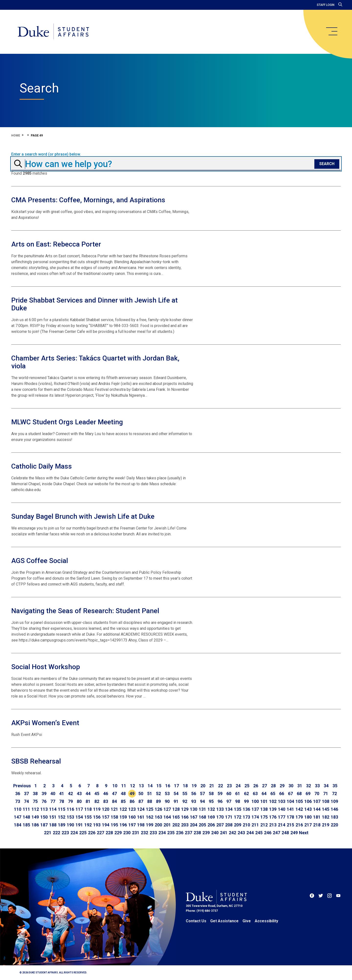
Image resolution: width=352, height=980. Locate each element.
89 (158, 801)
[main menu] (331, 31)
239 (206, 833)
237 (188, 833)
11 (124, 786)
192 (88, 825)
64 (264, 794)
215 (290, 825)
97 (229, 801)
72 (334, 794)
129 (185, 809)
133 (220, 809)
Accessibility (266, 921)
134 (229, 809)
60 (229, 794)
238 (197, 833)
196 (123, 825)
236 (180, 833)
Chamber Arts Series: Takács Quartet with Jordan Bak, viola (95, 362)
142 (299, 809)
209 (238, 825)
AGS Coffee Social (40, 561)
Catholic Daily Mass (42, 466)
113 (44, 809)
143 (308, 809)
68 (299, 794)
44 (88, 794)
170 (220, 817)
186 (35, 825)
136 (246, 809)
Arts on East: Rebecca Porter (56, 244)
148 (26, 817)
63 (255, 794)
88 (150, 801)
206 (211, 825)
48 (123, 794)
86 (132, 801)
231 (136, 833)
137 (255, 809)
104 (290, 801)
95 (211, 801)
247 (276, 833)
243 (241, 833)
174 (255, 817)
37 (26, 794)
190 (70, 825)
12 (132, 786)
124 (141, 809)
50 (141, 794)
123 (132, 809)
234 (162, 833)
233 (153, 833)
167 (194, 817)
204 (194, 825)
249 (294, 833)
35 (335, 786)
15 (159, 786)
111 (26, 809)
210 (246, 825)
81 (88, 801)
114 (53, 809)
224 (74, 833)
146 (334, 809)
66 (282, 794)
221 (48, 833)
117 (79, 809)
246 (268, 833)
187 (44, 825)
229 (118, 833)
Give (247, 921)
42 (70, 794)
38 (35, 794)
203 (185, 825)
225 (83, 833)
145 (326, 809)
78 (62, 801)
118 (88, 809)
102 (273, 801)
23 (229, 786)
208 (229, 825)
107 (317, 801)
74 (26, 801)
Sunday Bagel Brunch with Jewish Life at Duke (83, 516)
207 (220, 825)
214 (282, 825)
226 (92, 833)
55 (185, 794)
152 (62, 817)
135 (238, 809)
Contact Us (196, 921)
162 (150, 817)
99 (246, 801)
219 (326, 825)
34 (326, 786)
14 (150, 786)
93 (194, 801)
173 (246, 817)
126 (158, 809)
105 (299, 801)
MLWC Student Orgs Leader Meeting (67, 422)
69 (308, 794)
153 (70, 817)
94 (202, 801)
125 (150, 809)
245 (259, 833)
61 (238, 794)
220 (334, 825)
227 (100, 833)
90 (167, 801)
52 (158, 794)
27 (264, 786)
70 (317, 794)
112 (35, 809)
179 (299, 817)
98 (238, 801)
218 (317, 825)
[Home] (53, 32)
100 (255, 801)
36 (18, 794)
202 (176, 825)
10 (115, 786)
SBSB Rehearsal (36, 761)
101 (264, 801)
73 (18, 801)
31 (300, 786)
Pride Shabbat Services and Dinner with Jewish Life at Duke (94, 304)
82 (97, 801)
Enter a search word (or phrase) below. (46, 154)
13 (141, 786)
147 (18, 817)
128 (176, 809)
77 (53, 801)
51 (150, 794)
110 (18, 809)
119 (97, 809)
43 (79, 794)
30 (291, 786)
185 (26, 825)
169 (211, 817)
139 (273, 809)
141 (290, 809)
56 (194, 794)
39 (44, 794)
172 (238, 817)
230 (127, 833)
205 (202, 825)
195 (114, 825)
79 (70, 801)
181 (317, 817)
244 (250, 833)
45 (97, 794)
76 (44, 801)
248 (285, 833)
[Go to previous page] (22, 786)
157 (106, 817)
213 (273, 825)
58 (211, 794)
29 (282, 786)
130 (194, 809)
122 (123, 809)
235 (171, 833)
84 (114, 801)
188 (53, 825)
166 (185, 817)
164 (167, 817)
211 (255, 825)
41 (62, 794)
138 (264, 809)
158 (114, 817)
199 (150, 825)
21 (212, 786)
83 (106, 801)
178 (290, 817)
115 (62, 809)
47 (114, 794)
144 (317, 809)
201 (167, 825)
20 (203, 786)
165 (176, 817)
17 (176, 786)
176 (273, 817)
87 (141, 801)
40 (53, 794)
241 (224, 833)
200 (158, 825)
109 (334, 801)
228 (109, 833)
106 (308, 801)
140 (282, 809)
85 (123, 801)
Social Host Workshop (46, 667)
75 (35, 801)
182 (326, 817)
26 (256, 786)
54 (176, 794)
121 (114, 809)
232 (144, 833)
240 (215, 833)
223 (65, 833)
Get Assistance (224, 921)
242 (232, 833)
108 (326, 801)
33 (317, 786)
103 (282, 801)
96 (220, 801)
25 (247, 786)
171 (229, 817)
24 (238, 786)
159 (123, 817)
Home (16, 135)
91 (176, 801)
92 (185, 801)
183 (334, 817)
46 (106, 794)
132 (211, 809)
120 (106, 809)
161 (141, 817)
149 (35, 817)
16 (168, 786)
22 (220, 786)
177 (282, 817)
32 (308, 786)
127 (167, 809)
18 (185, 786)
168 (202, 817)
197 (132, 825)
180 (308, 817)
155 (88, 817)
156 (97, 817)
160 (132, 817)
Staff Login (326, 5)
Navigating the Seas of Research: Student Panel (85, 611)
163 (158, 817)
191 (79, 825)
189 (62, 825)
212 (264, 825)
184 (18, 825)
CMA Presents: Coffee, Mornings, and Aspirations (88, 200)
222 (56, 833)
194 (106, 825)
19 (194, 786)
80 (79, 801)
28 (273, 786)
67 (290, 794)
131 (202, 809)
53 (167, 794)
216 (299, 825)
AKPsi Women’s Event (45, 723)
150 (44, 817)
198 (141, 825)
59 (220, 794)
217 (308, 825)
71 (326, 794)
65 (273, 794)
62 (246, 794)
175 (264, 817)
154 (79, 817)
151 (53, 817)
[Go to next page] (304, 833)
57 (202, 794)
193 (97, 825)
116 (70, 809)
